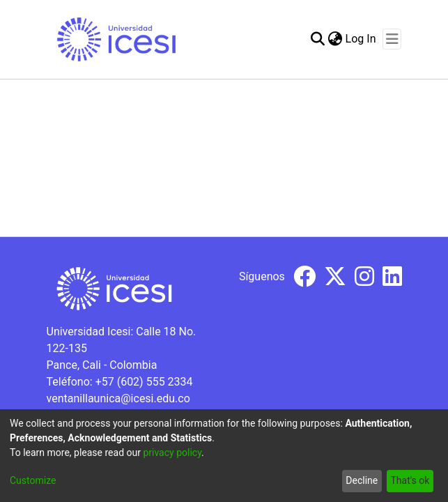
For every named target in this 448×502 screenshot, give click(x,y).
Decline (362, 480)
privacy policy (172, 452)
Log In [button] (362, 39)
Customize (33, 480)
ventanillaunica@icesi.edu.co (118, 398)
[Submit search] (318, 39)
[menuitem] (335, 39)
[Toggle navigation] (392, 39)
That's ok (410, 480)
